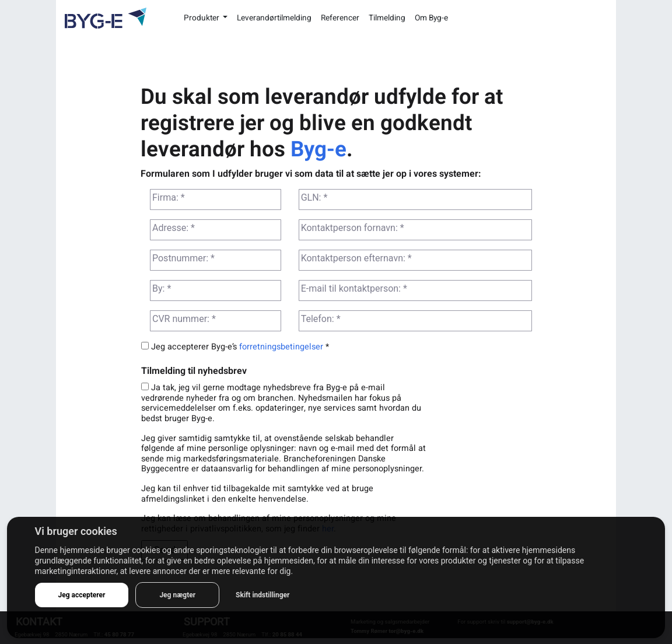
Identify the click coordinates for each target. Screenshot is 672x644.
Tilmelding (387, 18)
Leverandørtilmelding (274, 18)
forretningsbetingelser (281, 347)
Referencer (340, 18)
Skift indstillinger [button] (262, 595)
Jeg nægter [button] (177, 595)
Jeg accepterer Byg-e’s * (235, 347)
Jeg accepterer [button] (82, 595)
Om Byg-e (431, 18)
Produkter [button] (202, 18)
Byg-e (318, 149)
